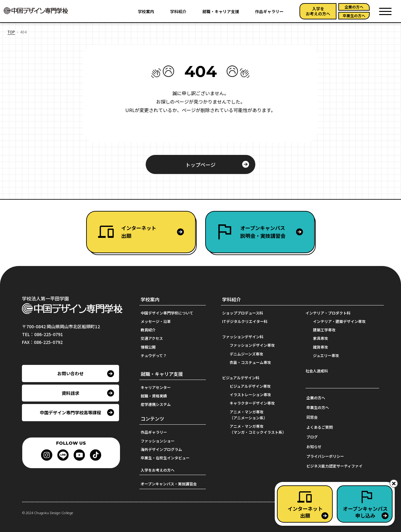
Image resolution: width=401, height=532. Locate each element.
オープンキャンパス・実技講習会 (169, 484)
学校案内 (146, 11)
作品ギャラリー (269, 11)
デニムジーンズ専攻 (246, 354)
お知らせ (314, 446)
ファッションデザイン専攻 (252, 345)
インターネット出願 (139, 232)
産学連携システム (156, 404)
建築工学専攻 (324, 330)
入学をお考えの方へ (318, 11)
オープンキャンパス (277, 232)
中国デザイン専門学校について (167, 313)
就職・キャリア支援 (221, 11)
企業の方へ (354, 7)
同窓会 (312, 417)
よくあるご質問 (320, 427)
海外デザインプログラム (161, 449)
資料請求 (70, 393)
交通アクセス (152, 338)
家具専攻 (320, 338)
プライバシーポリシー (325, 456)
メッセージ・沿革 (156, 321)
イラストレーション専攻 (250, 394)
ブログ (312, 437)
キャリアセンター (156, 387)
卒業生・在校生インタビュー (165, 458)
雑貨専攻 (320, 347)
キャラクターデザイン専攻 (252, 403)
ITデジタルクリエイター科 (245, 321)
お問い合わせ (70, 373)
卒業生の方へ (354, 15)
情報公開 (148, 347)
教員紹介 (148, 330)
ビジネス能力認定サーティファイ (334, 466)
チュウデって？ (154, 355)
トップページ (200, 165)
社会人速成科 (317, 371)
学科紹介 (178, 11)
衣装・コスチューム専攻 (250, 362)
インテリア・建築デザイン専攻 (339, 321)
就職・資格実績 (154, 396)
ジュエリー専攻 (326, 355)
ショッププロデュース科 (243, 313)
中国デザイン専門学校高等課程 (70, 412)
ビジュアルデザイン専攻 (250, 386)
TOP (11, 32)
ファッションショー (158, 441)
